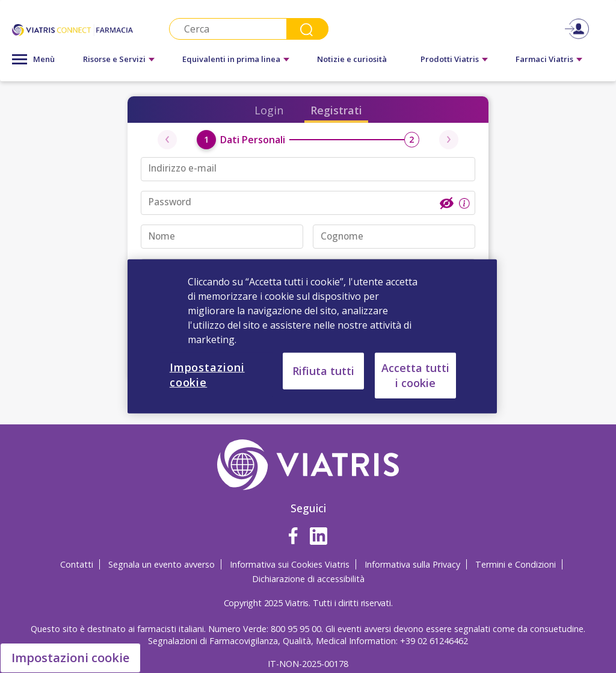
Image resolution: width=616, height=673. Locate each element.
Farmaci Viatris (544, 59)
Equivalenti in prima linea (231, 59)
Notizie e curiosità (352, 59)
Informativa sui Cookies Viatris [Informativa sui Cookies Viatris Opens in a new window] (290, 564)
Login (269, 110)
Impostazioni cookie (70, 658)
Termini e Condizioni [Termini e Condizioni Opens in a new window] (516, 564)
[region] (312, 336)
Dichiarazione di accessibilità (308, 579)
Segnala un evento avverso (162, 564)
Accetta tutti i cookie (415, 375)
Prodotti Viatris (450, 59)
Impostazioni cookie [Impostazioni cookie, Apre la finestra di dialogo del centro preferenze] (207, 375)
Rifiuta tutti (323, 371)
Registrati (336, 110)
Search (307, 29)
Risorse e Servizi (114, 59)
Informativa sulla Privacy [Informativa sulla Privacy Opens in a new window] (412, 564)
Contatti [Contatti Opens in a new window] (77, 564)
